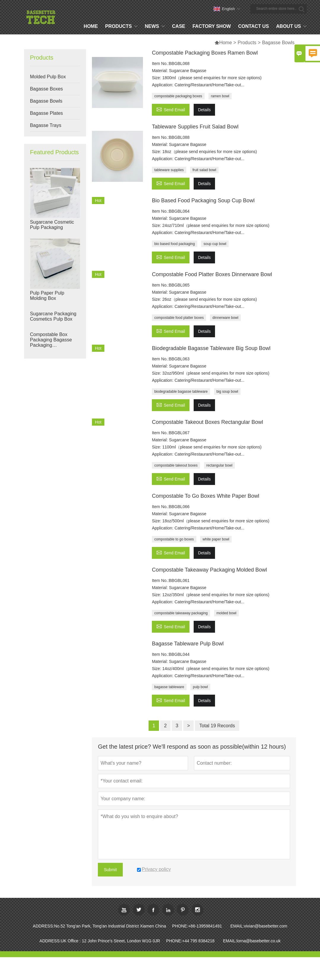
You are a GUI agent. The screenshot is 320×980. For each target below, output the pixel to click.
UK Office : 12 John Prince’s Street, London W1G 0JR (110, 941)
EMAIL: (237, 926)
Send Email (171, 109)
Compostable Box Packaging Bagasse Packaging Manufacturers (51, 340)
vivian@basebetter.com (266, 926)
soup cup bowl (215, 244)
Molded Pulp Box (48, 77)
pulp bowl (200, 687)
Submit (110, 870)
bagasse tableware (169, 687)
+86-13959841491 (205, 926)
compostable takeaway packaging (181, 613)
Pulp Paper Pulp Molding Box (47, 296)
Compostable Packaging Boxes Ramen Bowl (205, 53)
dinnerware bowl (225, 318)
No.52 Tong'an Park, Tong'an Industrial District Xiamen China (110, 926)
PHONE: (180, 926)
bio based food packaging (175, 244)
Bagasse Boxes (46, 89)
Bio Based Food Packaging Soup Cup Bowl (203, 201)
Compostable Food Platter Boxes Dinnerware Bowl (212, 274)
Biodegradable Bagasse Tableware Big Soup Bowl (211, 348)
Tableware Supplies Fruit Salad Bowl (195, 127)
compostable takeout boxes (176, 465)
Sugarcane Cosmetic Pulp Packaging (52, 225)
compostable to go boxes (174, 539)
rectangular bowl (219, 465)
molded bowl (226, 613)
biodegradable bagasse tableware (181, 392)
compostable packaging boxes (178, 96)
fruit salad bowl (204, 170)
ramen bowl (220, 96)
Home (223, 43)
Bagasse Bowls (46, 101)
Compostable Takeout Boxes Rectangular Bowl (207, 422)
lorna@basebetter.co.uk (259, 941)
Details (204, 110)
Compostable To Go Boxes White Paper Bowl (206, 496)
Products (247, 43)
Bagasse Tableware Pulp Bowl (188, 644)
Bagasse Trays (46, 125)
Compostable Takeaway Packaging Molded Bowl (209, 570)
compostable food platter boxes (179, 318)
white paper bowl (216, 539)
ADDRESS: (44, 926)
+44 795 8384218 (198, 941)
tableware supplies (169, 170)
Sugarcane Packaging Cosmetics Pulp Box (53, 316)
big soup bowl (227, 392)
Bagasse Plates (46, 113)
